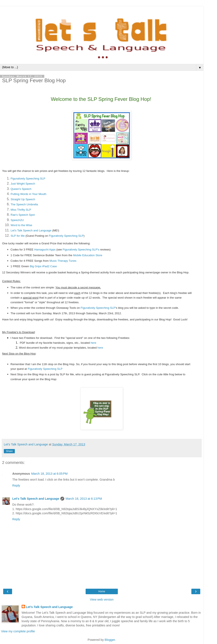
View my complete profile (18, 631)
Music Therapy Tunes (63, 261)
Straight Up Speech (23, 199)
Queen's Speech (21, 189)
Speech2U (17, 220)
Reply (16, 485)
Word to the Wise (21, 225)
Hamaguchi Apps (45, 250)
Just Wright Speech (23, 184)
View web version (102, 599)
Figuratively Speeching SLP (28, 179)
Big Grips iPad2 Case (43, 266)
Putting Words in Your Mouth (29, 194)
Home (102, 591)
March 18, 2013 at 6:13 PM (84, 499)
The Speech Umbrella (24, 204)
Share (9, 451)
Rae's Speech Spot (23, 215)
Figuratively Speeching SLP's (81, 250)
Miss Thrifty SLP (21, 210)
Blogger (110, 640)
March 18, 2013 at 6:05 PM (49, 474)
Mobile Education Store (88, 255)
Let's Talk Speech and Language (31, 230)
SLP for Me (18, 236)
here (94, 343)
